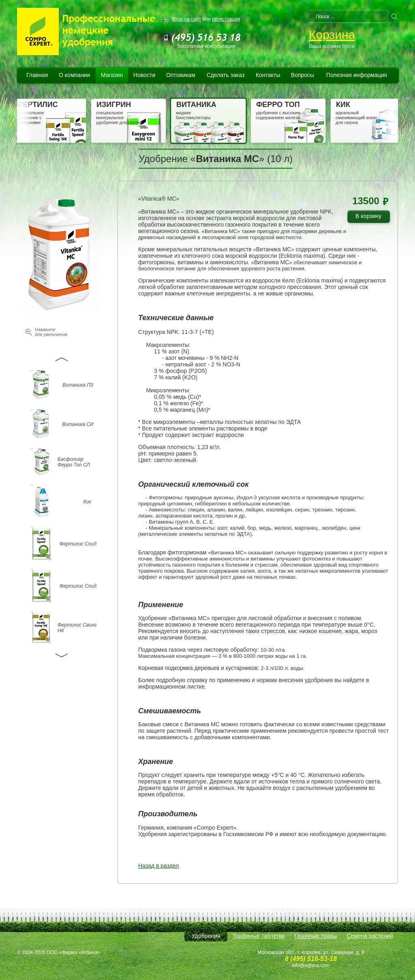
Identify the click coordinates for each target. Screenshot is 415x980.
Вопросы (303, 75)
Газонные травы (316, 936)
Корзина (332, 35)
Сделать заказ (226, 75)
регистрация (226, 19)
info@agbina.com (311, 965)
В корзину (371, 217)
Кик (87, 502)
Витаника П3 (78, 385)
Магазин (112, 75)
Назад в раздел (159, 866)
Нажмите (51, 332)
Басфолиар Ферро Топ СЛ (74, 462)
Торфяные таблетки (258, 936)
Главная (37, 75)
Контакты (268, 75)
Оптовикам (181, 75)
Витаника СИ (78, 424)
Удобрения (206, 936)
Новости (144, 75)
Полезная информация (357, 75)
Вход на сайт (186, 19)
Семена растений (370, 936)
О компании (74, 75)
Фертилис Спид (78, 544)
